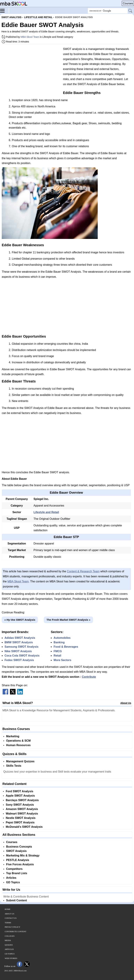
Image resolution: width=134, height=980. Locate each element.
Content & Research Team (83, 571)
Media (8, 940)
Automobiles (62, 638)
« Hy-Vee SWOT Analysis (20, 620)
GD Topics (13, 882)
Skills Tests (14, 766)
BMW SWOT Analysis (19, 642)
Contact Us (11, 918)
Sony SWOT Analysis (20, 805)
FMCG (58, 651)
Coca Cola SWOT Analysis (22, 656)
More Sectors (62, 660)
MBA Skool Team (30, 37)
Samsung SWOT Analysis (21, 647)
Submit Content (16, 900)
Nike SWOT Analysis (18, 651)
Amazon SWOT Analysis (22, 809)
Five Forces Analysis (20, 864)
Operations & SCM (18, 741)
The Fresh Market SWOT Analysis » (68, 620)
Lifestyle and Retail (46, 512)
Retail (57, 656)
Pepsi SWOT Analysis (20, 822)
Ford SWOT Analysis (20, 791)
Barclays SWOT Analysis (22, 800)
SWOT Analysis (16, 851)
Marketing (13, 736)
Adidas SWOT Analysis (20, 638)
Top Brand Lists (17, 873)
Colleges (10, 936)
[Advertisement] (31, 71)
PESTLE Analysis (18, 860)
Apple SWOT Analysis (20, 796)
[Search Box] (108, 11)
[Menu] (5, 10)
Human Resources (18, 745)
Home (8, 909)
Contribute (89, 677)
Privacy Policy (12, 927)
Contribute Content (16, 931)
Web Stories (11, 958)
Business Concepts (19, 847)
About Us (126, 703)
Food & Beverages (66, 647)
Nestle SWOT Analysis (21, 818)
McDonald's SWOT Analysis (24, 827)
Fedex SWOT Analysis (19, 660)
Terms (8, 923)
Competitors (14, 869)
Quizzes (9, 945)
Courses (128, 3)
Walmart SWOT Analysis (22, 814)
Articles (11, 878)
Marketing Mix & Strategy (23, 855)
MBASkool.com (20, 971)
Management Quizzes (20, 761)
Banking (59, 642)
